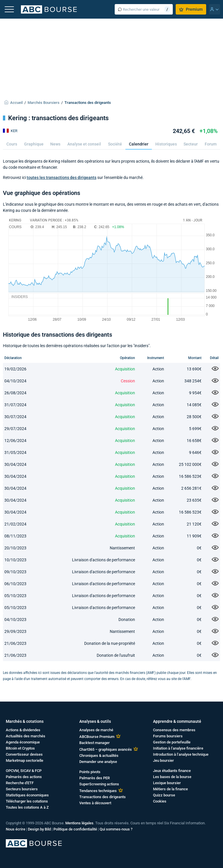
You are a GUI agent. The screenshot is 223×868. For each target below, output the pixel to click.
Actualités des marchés (26, 736)
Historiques (166, 144)
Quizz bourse (164, 795)
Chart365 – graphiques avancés (106, 749)
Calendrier (139, 144)
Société (115, 144)
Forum (211, 144)
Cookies (160, 801)
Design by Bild (39, 829)
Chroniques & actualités (99, 756)
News (55, 144)
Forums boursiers (168, 736)
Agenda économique (23, 742)
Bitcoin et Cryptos (20, 748)
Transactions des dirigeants (88, 103)
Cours (12, 144)
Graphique (34, 144)
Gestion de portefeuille (172, 742)
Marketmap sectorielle (25, 760)
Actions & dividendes (23, 730)
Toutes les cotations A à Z (27, 807)
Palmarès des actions (24, 777)
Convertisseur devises (24, 754)
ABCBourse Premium (97, 737)
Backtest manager (95, 743)
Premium (191, 9)
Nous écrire (16, 829)
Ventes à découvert (95, 803)
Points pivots (90, 772)
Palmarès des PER (95, 778)
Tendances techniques (98, 791)
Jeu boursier (163, 760)
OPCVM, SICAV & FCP (24, 771)
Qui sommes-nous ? (116, 829)
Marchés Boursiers (44, 103)
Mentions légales (79, 823)
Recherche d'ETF (20, 783)
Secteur (191, 144)
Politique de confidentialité (75, 829)
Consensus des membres (174, 730)
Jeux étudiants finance (172, 771)
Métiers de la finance (170, 789)
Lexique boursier (167, 783)
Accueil (16, 103)
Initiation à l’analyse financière (178, 748)
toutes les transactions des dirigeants (62, 177)
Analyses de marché (96, 730)
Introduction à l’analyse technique (181, 754)
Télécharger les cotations (27, 801)
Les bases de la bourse (172, 777)
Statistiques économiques (27, 795)
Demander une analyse (98, 762)
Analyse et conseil (84, 144)
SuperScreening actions (99, 784)
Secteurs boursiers (22, 789)
